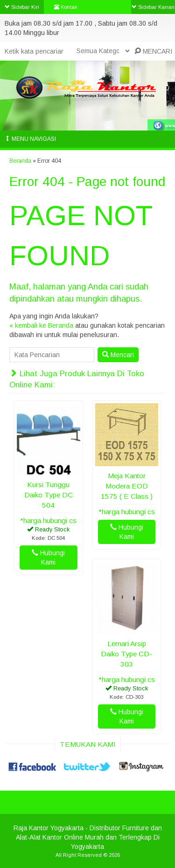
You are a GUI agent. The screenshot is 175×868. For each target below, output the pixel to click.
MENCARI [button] (153, 51)
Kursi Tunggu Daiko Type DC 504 (49, 495)
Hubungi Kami (48, 558)
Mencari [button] (118, 355)
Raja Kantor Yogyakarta (49, 828)
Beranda (20, 161)
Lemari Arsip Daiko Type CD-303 (126, 654)
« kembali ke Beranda (41, 325)
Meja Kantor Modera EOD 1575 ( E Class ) (127, 486)
